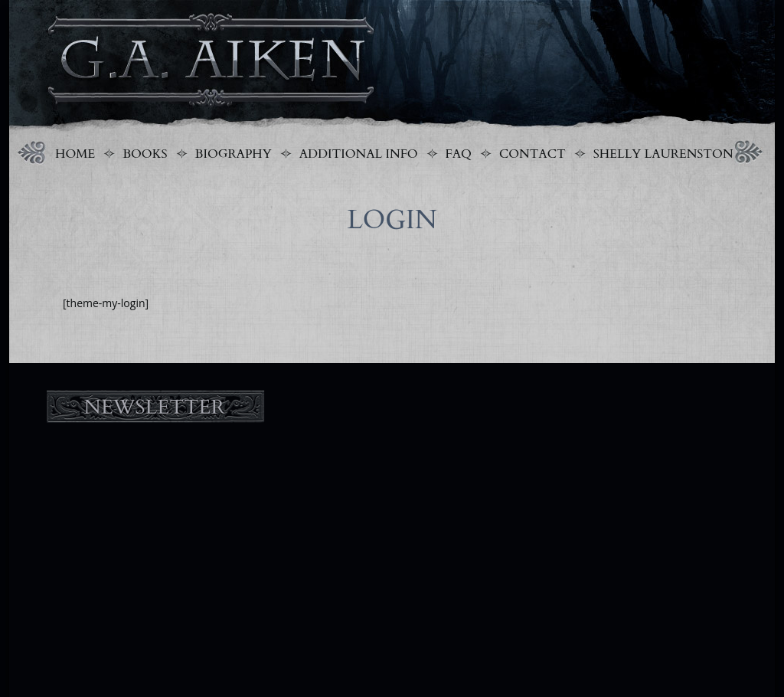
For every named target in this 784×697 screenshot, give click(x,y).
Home (75, 154)
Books (145, 154)
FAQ (459, 154)
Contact (532, 154)
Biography (234, 154)
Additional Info (359, 154)
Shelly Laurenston (663, 154)
